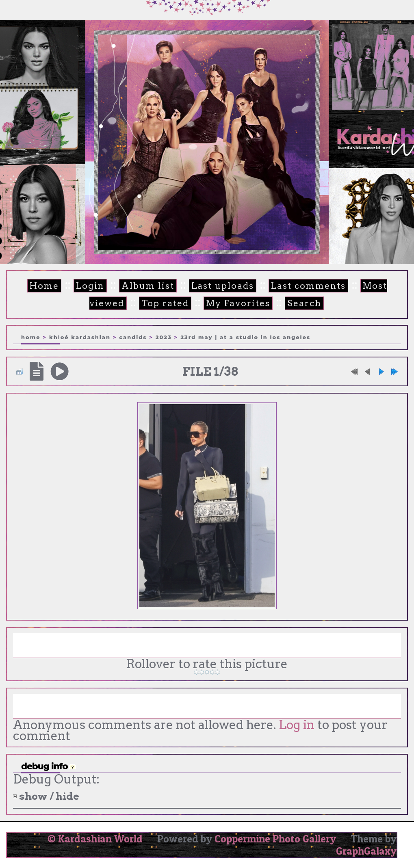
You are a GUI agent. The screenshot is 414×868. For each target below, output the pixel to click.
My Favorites (238, 303)
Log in (297, 725)
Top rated (165, 303)
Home (44, 286)
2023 (164, 337)
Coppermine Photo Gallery (275, 839)
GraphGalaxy (366, 851)
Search (304, 303)
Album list (148, 286)
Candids (133, 337)
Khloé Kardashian (80, 337)
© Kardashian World (95, 839)
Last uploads (223, 286)
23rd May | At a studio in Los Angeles (245, 337)
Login (90, 286)
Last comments (308, 286)
